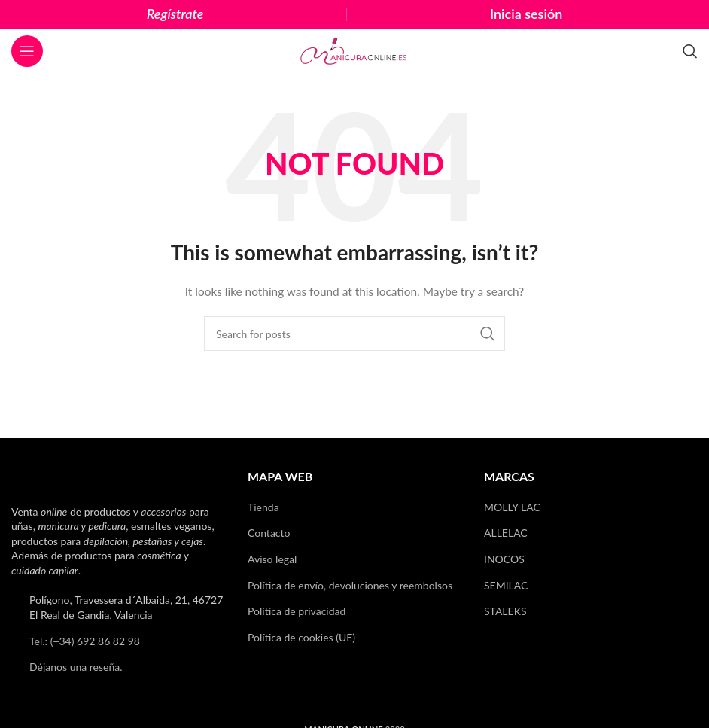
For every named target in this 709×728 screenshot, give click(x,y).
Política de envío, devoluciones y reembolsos (350, 585)
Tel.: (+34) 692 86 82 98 (85, 641)
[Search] (690, 51)
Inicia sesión (526, 14)
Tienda (263, 507)
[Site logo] (354, 50)
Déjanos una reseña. (76, 667)
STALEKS (505, 611)
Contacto (269, 533)
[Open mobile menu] (27, 51)
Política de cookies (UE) (301, 637)
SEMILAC (506, 585)
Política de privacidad (297, 611)
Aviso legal (272, 559)
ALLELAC (506, 533)
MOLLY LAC (512, 507)
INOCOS (504, 559)
